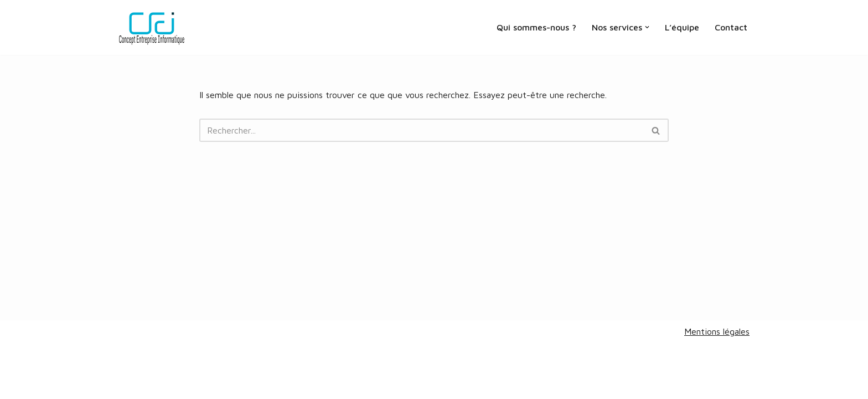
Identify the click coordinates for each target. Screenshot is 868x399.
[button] (647, 27)
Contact (731, 27)
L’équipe (682, 27)
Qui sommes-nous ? (536, 27)
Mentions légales (717, 331)
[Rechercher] (422, 130)
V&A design (177, 385)
